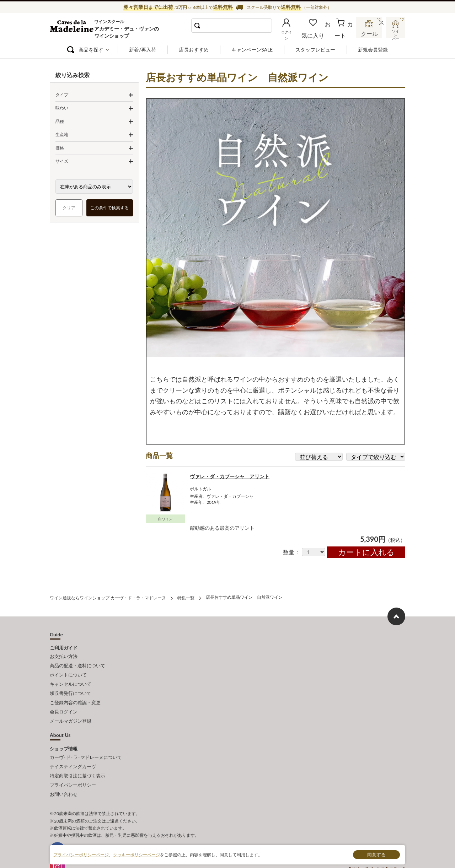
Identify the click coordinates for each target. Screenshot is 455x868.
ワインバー (395, 33)
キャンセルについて (71, 675)
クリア (69, 208)
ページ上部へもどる (396, 613)
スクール (370, 33)
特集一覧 (186, 594)
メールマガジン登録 (71, 707)
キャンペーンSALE (252, 50)
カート (345, 33)
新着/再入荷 (143, 50)
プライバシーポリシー (73, 765)
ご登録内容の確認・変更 (75, 691)
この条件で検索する (110, 208)
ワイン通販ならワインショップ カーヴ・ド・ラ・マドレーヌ (74, 29)
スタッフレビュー (315, 50)
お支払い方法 (64, 652)
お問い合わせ (64, 773)
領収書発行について (71, 683)
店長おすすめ (194, 50)
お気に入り (322, 33)
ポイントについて (68, 668)
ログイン (298, 33)
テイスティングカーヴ (73, 749)
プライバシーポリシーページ (81, 854)
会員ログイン (64, 699)
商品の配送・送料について (77, 660)
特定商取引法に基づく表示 (77, 757)
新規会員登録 (373, 50)
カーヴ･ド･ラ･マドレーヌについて (86, 742)
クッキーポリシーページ (136, 854)
